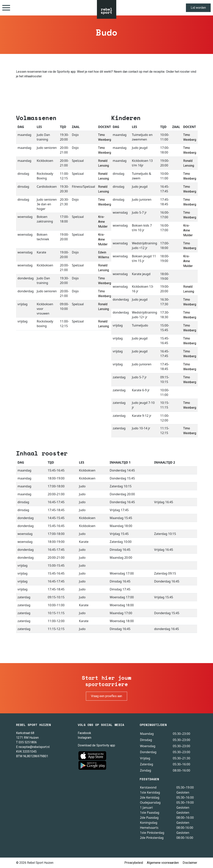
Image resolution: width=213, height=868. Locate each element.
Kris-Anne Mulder (103, 222)
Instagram (85, 738)
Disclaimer (190, 863)
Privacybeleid (134, 863)
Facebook (84, 733)
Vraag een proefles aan (106, 696)
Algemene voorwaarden (163, 863)
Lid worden (198, 8)
